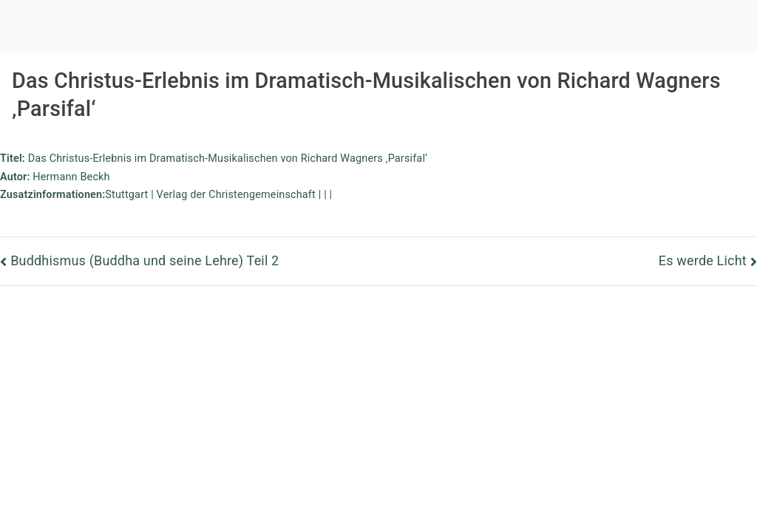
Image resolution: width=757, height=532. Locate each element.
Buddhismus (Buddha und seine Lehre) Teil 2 (145, 260)
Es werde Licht (703, 260)
